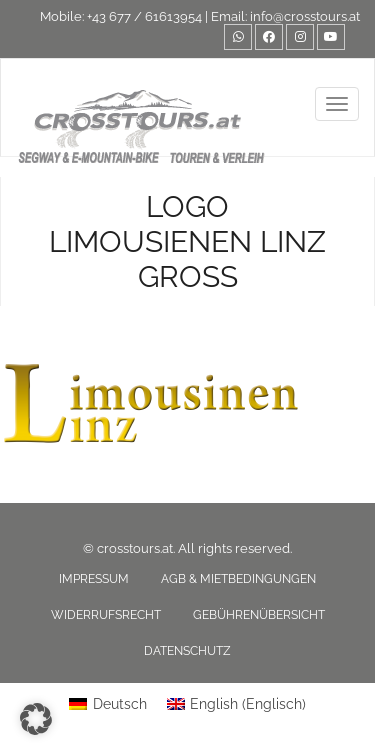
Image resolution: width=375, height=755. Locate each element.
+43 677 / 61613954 (144, 16)
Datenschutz (187, 651)
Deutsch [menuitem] (120, 704)
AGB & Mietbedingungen (238, 579)
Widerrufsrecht (106, 615)
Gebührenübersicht (259, 615)
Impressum (94, 579)
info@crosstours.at (305, 16)
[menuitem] (108, 704)
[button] (36, 719)
